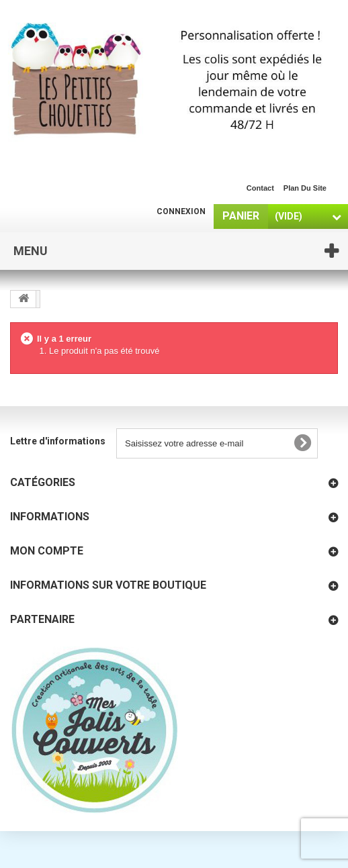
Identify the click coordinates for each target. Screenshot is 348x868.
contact (260, 188)
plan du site (305, 188)
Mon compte (47, 551)
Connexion (181, 211)
